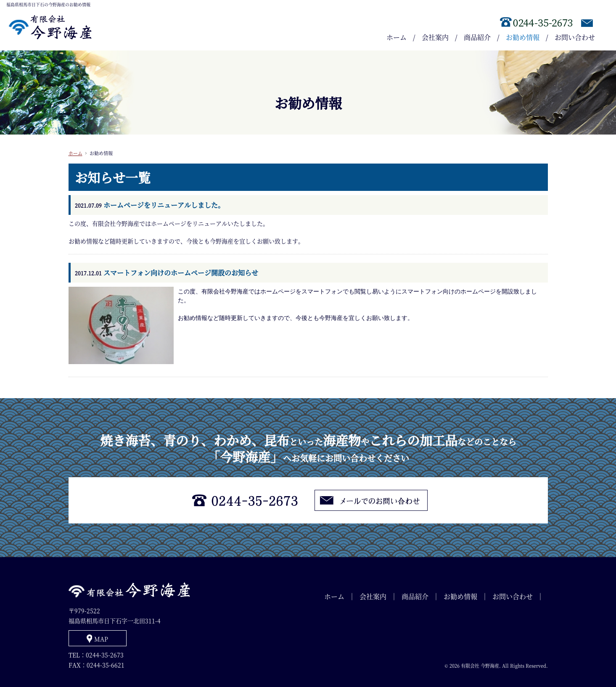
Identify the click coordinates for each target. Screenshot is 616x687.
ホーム (397, 37)
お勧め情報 (523, 37)
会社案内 (435, 37)
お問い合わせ (575, 37)
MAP (101, 639)
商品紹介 (477, 37)
